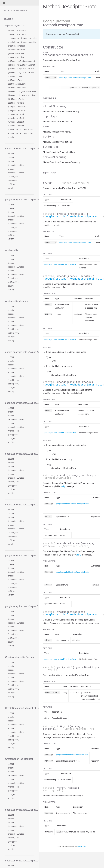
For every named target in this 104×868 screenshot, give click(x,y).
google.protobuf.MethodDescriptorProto (74, 217)
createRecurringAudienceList (21, 38)
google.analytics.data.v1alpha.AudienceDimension (20, 149)
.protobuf (62, 21)
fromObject (13, 177)
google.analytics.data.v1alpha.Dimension (20, 861)
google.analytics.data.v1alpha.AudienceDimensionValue (20, 200)
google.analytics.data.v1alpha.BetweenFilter (20, 403)
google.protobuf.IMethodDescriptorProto (76, 77)
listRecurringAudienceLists (21, 92)
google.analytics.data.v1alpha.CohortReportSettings (20, 505)
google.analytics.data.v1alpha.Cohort (20, 454)
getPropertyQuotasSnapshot (21, 61)
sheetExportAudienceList (20, 130)
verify (11, 188)
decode (11, 162)
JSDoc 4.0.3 (82, 846)
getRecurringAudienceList (21, 69)
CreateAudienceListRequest (20, 657)
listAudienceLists (17, 84)
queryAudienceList (17, 107)
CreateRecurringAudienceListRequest (20, 708)
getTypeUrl (13, 181)
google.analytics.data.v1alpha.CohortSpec (20, 556)
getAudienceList (16, 54)
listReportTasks (16, 99)
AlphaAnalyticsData (15, 26)
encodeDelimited (16, 173)
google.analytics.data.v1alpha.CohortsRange (20, 606)
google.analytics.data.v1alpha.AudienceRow (20, 352)
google (49, 21)
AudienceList (12, 250)
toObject (12, 184)
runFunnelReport (16, 122)
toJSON (11, 154)
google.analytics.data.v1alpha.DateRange (20, 810)
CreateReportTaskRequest (19, 759)
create (11, 137)
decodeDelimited (16, 165)
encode (11, 169)
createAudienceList (18, 31)
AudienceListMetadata (17, 301)
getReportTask (15, 76)
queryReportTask (16, 114)
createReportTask (17, 46)
